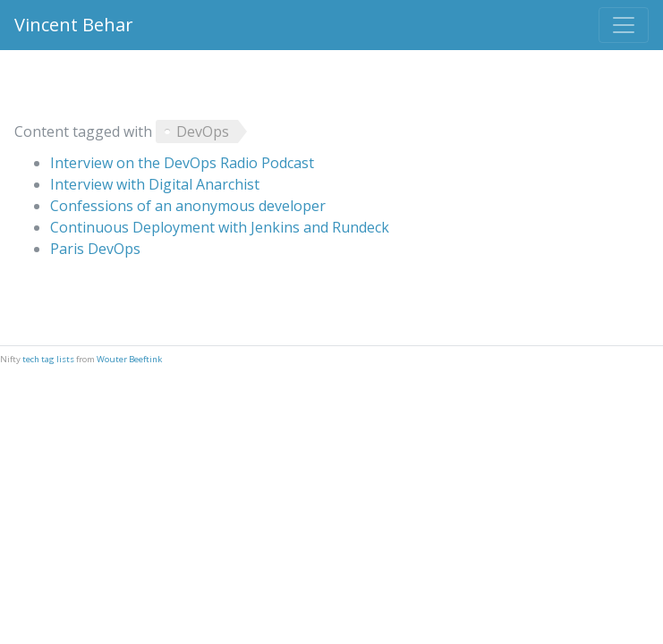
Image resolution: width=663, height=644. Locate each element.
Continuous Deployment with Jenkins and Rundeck (220, 227)
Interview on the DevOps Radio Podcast (182, 163)
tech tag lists (48, 359)
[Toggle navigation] (624, 25)
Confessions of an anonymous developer (188, 206)
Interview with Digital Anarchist (155, 184)
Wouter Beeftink (129, 359)
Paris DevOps (95, 249)
